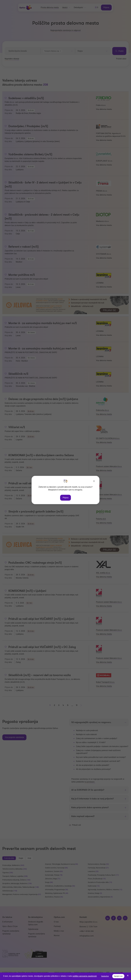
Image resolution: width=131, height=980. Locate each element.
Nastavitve (105, 976)
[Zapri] (94, 481)
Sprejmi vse (118, 976)
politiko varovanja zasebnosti (85, 976)
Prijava (66, 498)
